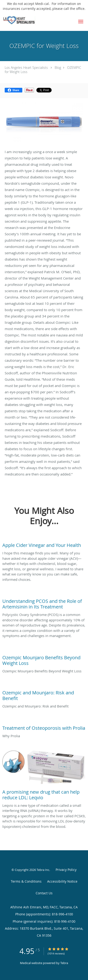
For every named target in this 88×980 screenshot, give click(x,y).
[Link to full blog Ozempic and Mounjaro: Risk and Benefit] (44, 694)
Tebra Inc (43, 870)
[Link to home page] (24, 20)
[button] (81, 22)
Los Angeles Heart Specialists (26, 68)
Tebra (64, 963)
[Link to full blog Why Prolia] (44, 727)
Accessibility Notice (62, 881)
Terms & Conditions (26, 881)
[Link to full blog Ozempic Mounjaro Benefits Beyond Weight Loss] (44, 659)
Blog (58, 68)
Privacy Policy (66, 870)
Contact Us (44, 893)
